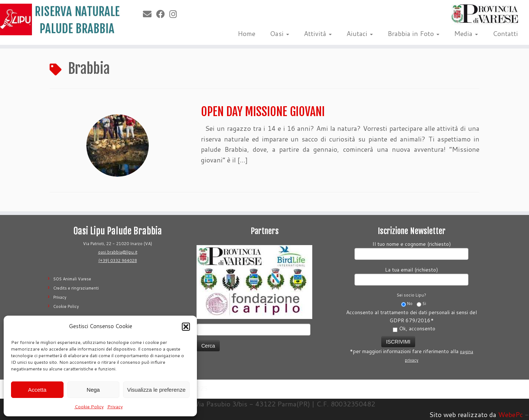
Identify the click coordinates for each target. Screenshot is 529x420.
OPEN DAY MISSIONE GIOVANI (263, 112)
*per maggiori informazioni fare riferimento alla (411, 349)
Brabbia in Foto (413, 33)
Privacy (115, 407)
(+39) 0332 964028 (118, 261)
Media (466, 33)
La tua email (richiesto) (411, 275)
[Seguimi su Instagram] (175, 14)
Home (246, 33)
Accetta (37, 390)
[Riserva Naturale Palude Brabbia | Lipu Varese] (61, 19)
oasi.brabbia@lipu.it (118, 252)
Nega (93, 390)
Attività (318, 33)
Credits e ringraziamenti (76, 288)
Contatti (505, 33)
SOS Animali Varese (72, 279)
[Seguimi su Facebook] (163, 14)
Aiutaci (360, 33)
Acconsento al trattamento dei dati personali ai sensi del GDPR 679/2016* (411, 320)
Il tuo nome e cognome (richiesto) (411, 250)
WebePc (510, 414)
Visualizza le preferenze (156, 390)
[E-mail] (150, 14)
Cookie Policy (89, 407)
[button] (186, 327)
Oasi (280, 33)
